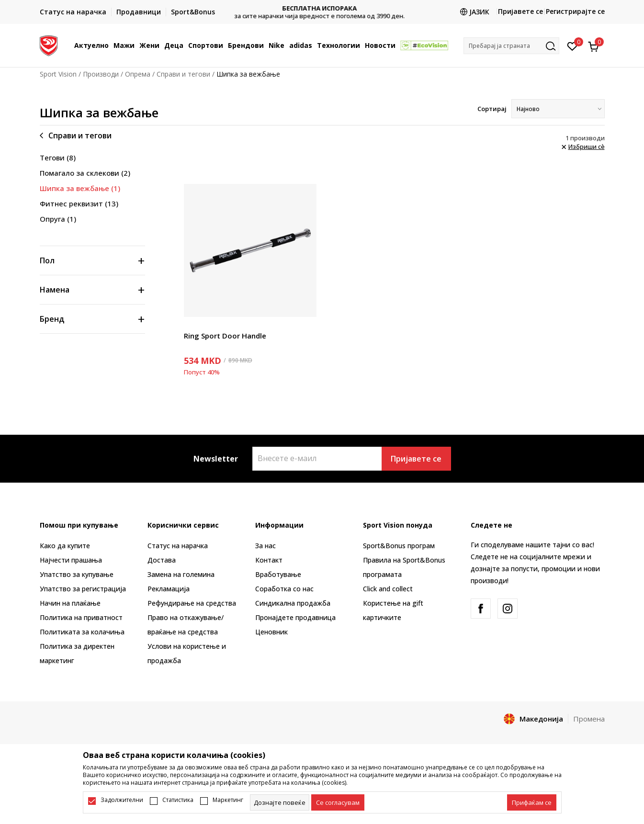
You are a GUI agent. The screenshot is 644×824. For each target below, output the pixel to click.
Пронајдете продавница (295, 617)
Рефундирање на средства (192, 603)
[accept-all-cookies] (532, 802)
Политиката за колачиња (82, 632)
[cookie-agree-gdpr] (338, 802)
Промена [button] (589, 719)
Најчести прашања (71, 560)
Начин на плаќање (70, 603)
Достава (162, 560)
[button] (511, 46)
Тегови (58, 158)
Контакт (269, 560)
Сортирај (492, 109)
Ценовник (271, 632)
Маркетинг (228, 800)
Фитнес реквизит (79, 203)
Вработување (278, 574)
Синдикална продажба (293, 603)
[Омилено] (572, 45)
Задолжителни (122, 800)
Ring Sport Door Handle (225, 336)
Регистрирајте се (575, 11)
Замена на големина (181, 574)
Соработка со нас (284, 589)
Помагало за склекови (85, 173)
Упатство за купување (77, 574)
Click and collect (388, 589)
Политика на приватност (81, 617)
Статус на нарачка (178, 546)
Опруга (58, 219)
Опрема (138, 74)
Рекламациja (169, 589)
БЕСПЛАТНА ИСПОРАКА (322, 8)
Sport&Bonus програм (399, 546)
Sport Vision (58, 74)
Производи (101, 74)
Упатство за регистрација (83, 589)
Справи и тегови (183, 74)
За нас (266, 546)
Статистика (178, 800)
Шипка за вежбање (80, 188)
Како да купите (65, 546)
